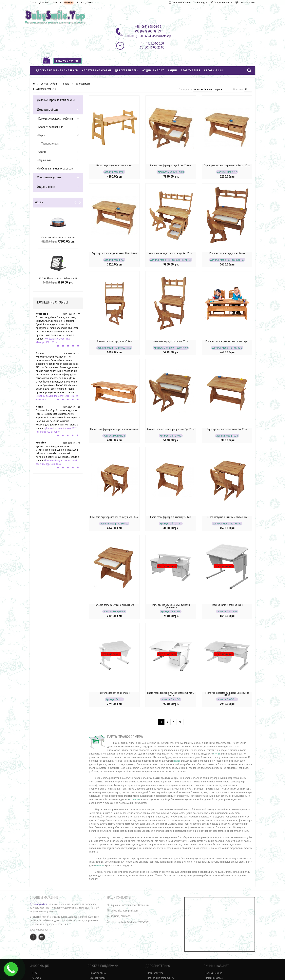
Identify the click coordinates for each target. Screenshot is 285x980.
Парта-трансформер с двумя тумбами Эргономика (171, 606)
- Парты (41, 135)
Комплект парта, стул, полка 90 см (227, 253)
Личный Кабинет (214, 973)
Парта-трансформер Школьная (114, 693)
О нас (33, 2)
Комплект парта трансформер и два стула (227, 341)
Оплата (57, 2)
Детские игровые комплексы (57, 70)
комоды (100, 865)
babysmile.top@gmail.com (124, 911)
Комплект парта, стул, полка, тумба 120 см (171, 253)
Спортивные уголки (97, 70)
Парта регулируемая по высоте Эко (114, 166)
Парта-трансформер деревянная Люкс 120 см (227, 166)
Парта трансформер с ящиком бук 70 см (171, 517)
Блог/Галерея (190, 70)
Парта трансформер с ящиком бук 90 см (227, 429)
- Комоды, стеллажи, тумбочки (55, 119)
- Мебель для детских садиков (55, 168)
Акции (172, 70)
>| (180, 722)
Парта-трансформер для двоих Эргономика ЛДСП (227, 694)
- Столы (41, 152)
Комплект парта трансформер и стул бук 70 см (114, 517)
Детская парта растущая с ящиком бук (114, 605)
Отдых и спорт (153, 70)
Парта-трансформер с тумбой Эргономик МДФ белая (171, 694)
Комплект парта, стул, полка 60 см (171, 341)
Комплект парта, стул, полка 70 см (114, 341)
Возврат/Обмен (85, 2)
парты (177, 761)
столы (217, 754)
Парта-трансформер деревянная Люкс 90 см (114, 253)
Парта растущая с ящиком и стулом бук (227, 517)
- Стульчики (44, 160)
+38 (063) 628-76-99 (121, 916)
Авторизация (213, 70)
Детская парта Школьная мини (227, 605)
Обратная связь (98, 973)
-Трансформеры (50, 144)
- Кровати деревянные (50, 127)
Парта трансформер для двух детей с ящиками (114, 429)
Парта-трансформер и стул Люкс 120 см (171, 166)
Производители (155, 973)
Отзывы (69, 2)
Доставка (44, 2)
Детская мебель (127, 70)
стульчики (135, 799)
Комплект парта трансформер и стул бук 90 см (171, 429)
